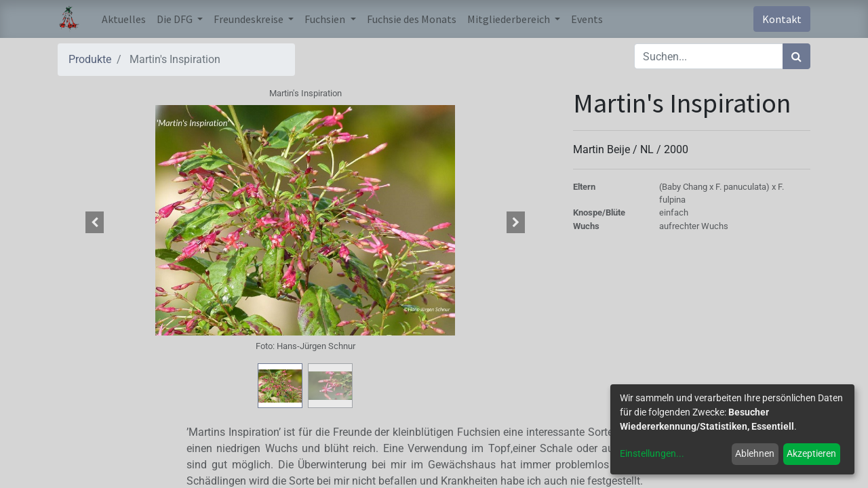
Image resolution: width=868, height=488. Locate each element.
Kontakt (782, 19)
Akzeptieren (811, 453)
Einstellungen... (652, 453)
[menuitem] (124, 19)
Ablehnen (755, 453)
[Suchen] (796, 56)
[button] (95, 222)
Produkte (90, 59)
